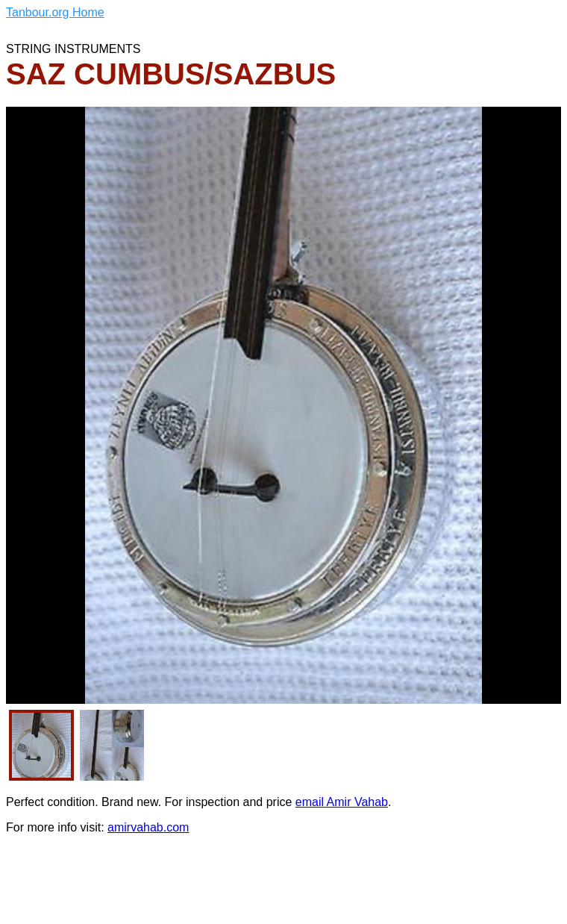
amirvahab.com (148, 827)
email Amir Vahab (342, 802)
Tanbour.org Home (55, 12)
